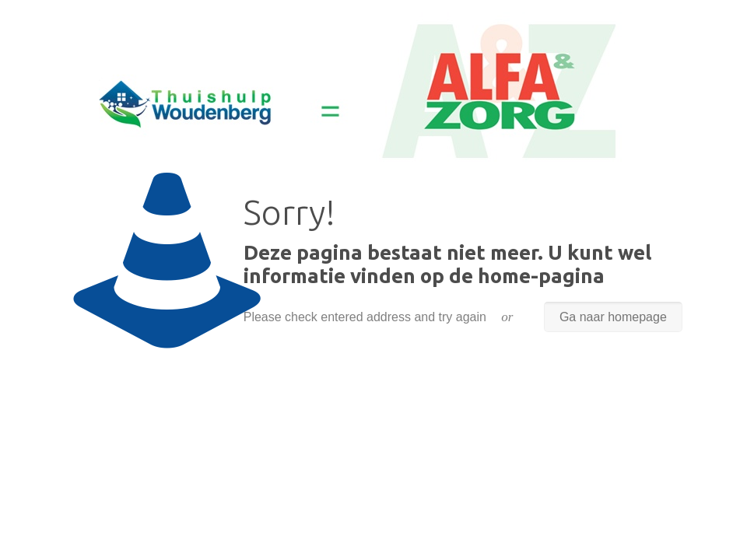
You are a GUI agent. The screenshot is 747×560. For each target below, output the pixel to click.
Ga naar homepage (613, 317)
